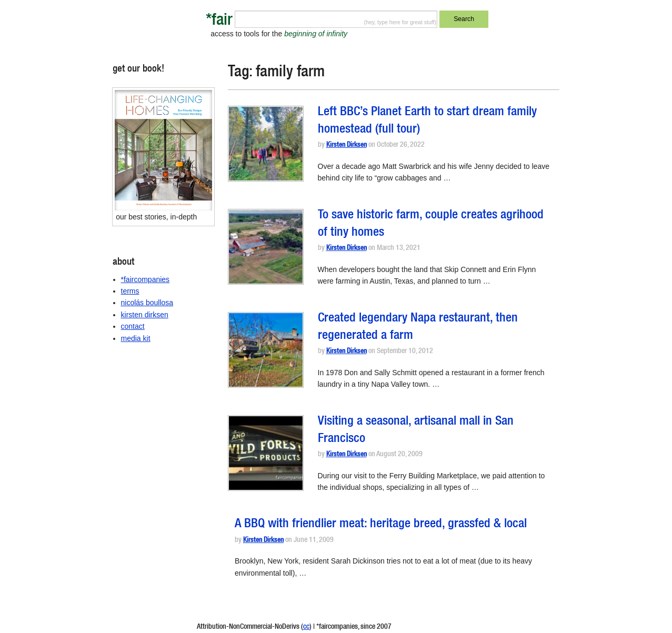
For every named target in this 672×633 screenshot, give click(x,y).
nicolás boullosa (147, 303)
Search (464, 19)
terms (130, 291)
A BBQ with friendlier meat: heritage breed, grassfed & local (381, 525)
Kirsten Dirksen (347, 145)
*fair (219, 21)
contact (133, 326)
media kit (136, 338)
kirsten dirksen (145, 315)
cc (306, 627)
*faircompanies (146, 279)
